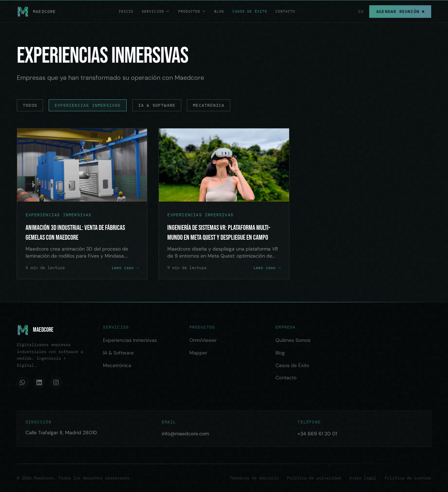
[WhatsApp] (22, 382)
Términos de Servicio (254, 478)
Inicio (126, 11)
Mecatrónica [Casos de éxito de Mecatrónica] (209, 105)
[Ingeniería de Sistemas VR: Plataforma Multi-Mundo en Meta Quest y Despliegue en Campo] (224, 204)
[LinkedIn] (39, 382)
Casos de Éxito (250, 11)
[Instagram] (56, 382)
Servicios (156, 11)
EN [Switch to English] (361, 11)
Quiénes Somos (293, 340)
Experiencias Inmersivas (130, 340)
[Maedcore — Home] (36, 12)
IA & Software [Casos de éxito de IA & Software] (157, 105)
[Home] (51, 330)
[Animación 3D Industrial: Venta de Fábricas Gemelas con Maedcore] (82, 204)
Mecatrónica (117, 365)
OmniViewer (203, 340)
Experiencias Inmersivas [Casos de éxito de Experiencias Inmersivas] (88, 105)
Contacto (285, 11)
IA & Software (118, 353)
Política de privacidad (314, 478)
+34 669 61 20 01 (317, 434)
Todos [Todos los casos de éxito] (30, 105)
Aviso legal (363, 478)
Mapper (198, 353)
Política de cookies (408, 478)
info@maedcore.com (185, 434)
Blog (219, 11)
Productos (192, 11)
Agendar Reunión (400, 11)
